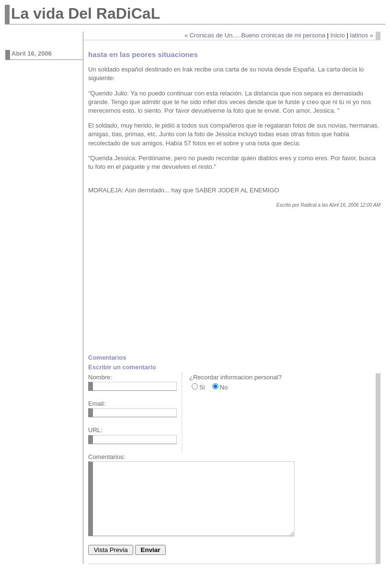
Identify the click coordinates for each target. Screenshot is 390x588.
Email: (97, 404)
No (224, 387)
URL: (95, 430)
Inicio (338, 35)
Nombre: (100, 377)
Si (202, 387)
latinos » (362, 35)
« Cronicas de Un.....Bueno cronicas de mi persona (255, 35)
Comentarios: (107, 457)
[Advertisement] (169, 284)
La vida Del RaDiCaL (86, 13)
